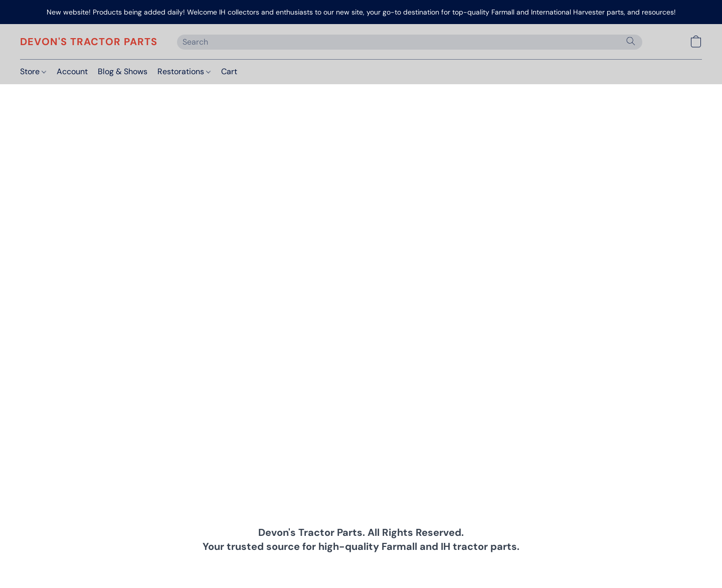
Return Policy (423, 565)
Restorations (184, 71)
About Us (469, 565)
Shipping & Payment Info (352, 565)
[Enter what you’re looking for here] (410, 42)
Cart (229, 71)
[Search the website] (631, 41)
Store (33, 71)
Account (72, 71)
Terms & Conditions (216, 565)
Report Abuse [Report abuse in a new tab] (516, 565)
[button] (88, 42)
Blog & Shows (123, 71)
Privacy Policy (280, 565)
